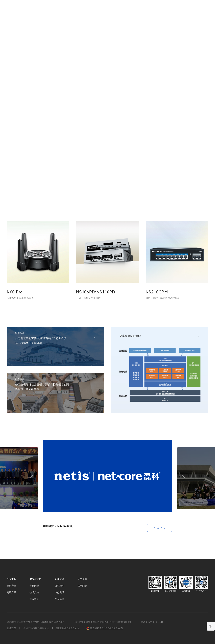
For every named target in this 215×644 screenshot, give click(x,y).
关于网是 (170, 10)
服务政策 (11, 628)
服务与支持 (130, 10)
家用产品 (11, 586)
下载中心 (34, 599)
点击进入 (160, 528)
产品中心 (11, 579)
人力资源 (157, 10)
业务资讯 (59, 592)
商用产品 (11, 592)
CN (192, 10)
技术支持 (34, 592)
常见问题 (34, 586)
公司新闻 (59, 586)
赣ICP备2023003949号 (68, 628)
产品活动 (59, 599)
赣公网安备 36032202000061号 (105, 628)
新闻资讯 (144, 10)
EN (198, 10)
